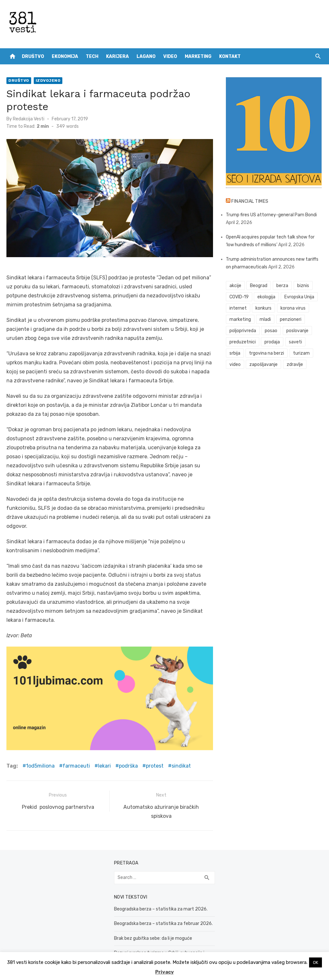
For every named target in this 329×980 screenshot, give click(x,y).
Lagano (146, 56)
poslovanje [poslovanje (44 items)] (297, 331)
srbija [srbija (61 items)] (235, 353)
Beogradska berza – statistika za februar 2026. (163, 924)
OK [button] (316, 962)
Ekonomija (65, 56)
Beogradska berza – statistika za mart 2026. (161, 909)
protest (155, 766)
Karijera (117, 56)
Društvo (33, 56)
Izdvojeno (48, 80)
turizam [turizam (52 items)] (301, 353)
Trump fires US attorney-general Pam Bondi (271, 215)
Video (170, 56)
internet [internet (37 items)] (238, 308)
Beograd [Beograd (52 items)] (259, 286)
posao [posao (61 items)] (271, 331)
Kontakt (230, 56)
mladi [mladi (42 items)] (265, 319)
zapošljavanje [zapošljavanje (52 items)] (263, 364)
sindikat (181, 766)
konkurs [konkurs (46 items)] (263, 308)
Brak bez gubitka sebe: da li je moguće (153, 938)
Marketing (198, 56)
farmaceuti (76, 766)
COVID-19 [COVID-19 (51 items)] (239, 297)
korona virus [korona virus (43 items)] (293, 308)
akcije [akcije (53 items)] (235, 286)
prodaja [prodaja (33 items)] (272, 342)
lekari (104, 766)
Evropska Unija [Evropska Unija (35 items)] (299, 297)
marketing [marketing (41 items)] (240, 319)
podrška (128, 766)
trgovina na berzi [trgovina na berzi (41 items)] (267, 353)
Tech (92, 56)
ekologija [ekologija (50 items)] (266, 297)
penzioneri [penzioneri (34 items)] (291, 319)
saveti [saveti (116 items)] (295, 342)
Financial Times (250, 201)
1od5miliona (40, 766)
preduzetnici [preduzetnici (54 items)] (243, 342)
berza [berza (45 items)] (282, 286)
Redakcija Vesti (29, 119)
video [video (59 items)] (235, 364)
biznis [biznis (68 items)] (303, 286)
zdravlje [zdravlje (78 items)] (295, 364)
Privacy (164, 972)
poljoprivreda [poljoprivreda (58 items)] (243, 331)
